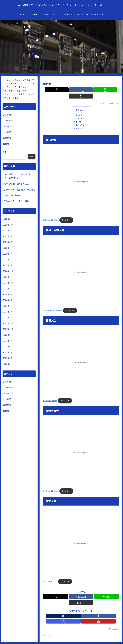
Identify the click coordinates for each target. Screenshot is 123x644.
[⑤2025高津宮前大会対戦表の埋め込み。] (81, 267)
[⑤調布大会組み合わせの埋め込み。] (81, 177)
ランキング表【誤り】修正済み (17, 184)
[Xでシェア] (62, 90)
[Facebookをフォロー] (78, 611)
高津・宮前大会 (82, 113)
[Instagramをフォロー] (83, 611)
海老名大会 (80, 120)
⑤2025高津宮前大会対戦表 (52, 306)
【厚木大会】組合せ (12, 195)
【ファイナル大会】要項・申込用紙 (19, 190)
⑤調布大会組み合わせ (51, 215)
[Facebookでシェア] (75, 90)
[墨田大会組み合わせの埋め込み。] (81, 358)
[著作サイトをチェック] (73, 611)
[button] (100, 90)
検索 (5, 152)
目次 (78, 104)
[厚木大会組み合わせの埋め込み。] (81, 538)
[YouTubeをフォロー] (89, 611)
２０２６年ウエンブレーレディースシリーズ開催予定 (19, 176)
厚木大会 (79, 123)
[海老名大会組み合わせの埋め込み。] (81, 448)
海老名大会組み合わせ (51, 486)
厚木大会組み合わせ (50, 577)
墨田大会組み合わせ (50, 396)
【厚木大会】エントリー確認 (16, 201)
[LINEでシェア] (87, 90)
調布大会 (79, 109)
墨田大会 (79, 116)
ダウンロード (66, 215)
